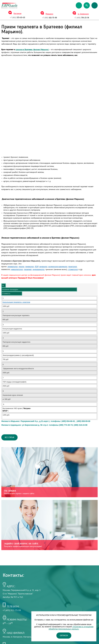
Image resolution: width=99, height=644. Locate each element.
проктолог (73, 267)
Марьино (49, 14)
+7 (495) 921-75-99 (12, 610)
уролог (21, 267)
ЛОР (36, 267)
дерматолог (13, 267)
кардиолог (63, 267)
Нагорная (17, 14)
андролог (43, 267)
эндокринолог (38, 269)
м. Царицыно (83, 14)
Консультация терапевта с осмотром (16, 302)
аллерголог (53, 267)
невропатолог (17, 269)
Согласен (64, 636)
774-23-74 (82, 18)
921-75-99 (49, 18)
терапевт (28, 269)
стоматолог (73, 269)
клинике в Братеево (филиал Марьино (32, 49)
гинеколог (29, 267)
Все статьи (9, 437)
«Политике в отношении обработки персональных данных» (71, 628)
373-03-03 (17, 18)
